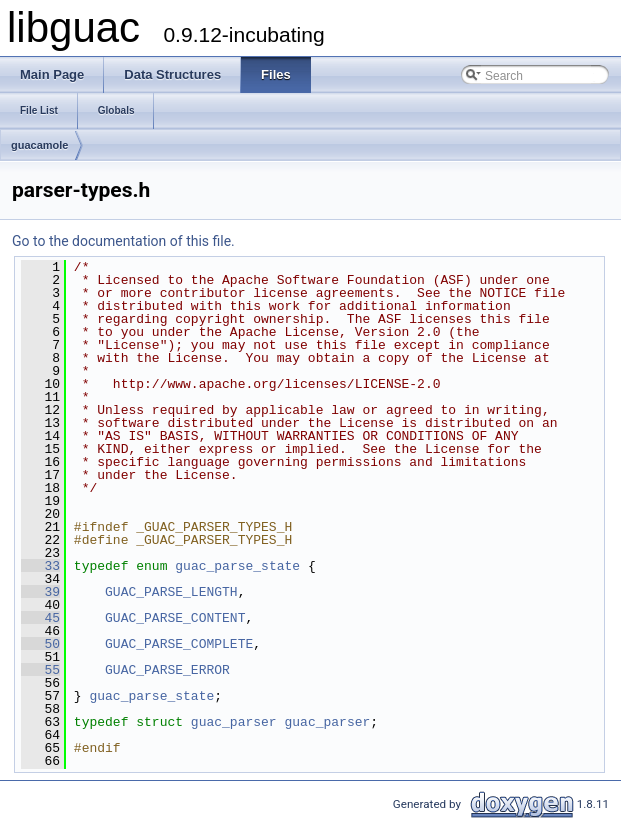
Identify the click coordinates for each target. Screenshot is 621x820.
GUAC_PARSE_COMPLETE (179, 644)
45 (40, 618)
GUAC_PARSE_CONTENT (175, 618)
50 (40, 644)
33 (40, 566)
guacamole (39, 145)
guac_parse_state (237, 566)
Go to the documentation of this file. (123, 241)
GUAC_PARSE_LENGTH (171, 592)
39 (40, 592)
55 (40, 670)
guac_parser (234, 722)
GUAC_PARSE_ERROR (167, 670)
